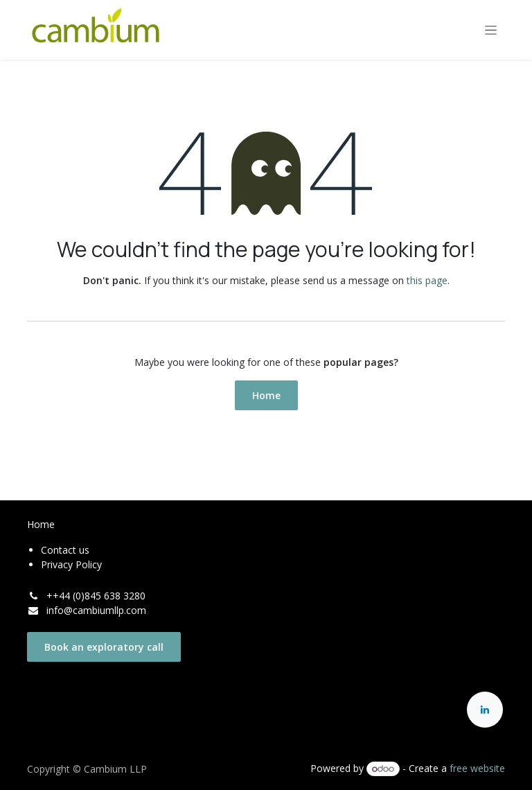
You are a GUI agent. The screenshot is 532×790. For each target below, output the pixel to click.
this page (427, 280)
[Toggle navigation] (491, 30)
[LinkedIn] (485, 710)
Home (266, 395)
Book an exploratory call (104, 647)
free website (477, 768)
